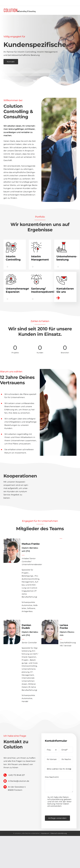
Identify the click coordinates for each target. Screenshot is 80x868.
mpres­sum (45, 833)
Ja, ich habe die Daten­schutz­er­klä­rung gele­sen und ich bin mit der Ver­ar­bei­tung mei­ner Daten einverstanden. (60, 802)
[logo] (20, 9)
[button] (15, 267)
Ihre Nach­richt (52, 777)
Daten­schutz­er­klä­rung (59, 833)
